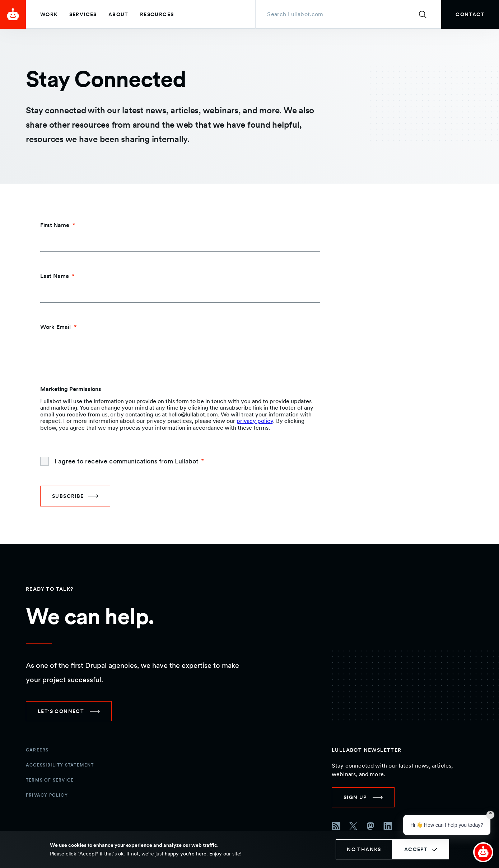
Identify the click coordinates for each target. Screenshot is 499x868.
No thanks (364, 849)
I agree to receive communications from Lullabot (126, 461)
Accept (416, 849)
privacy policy (255, 421)
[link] (470, 14)
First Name (55, 225)
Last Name (55, 276)
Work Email (56, 327)
